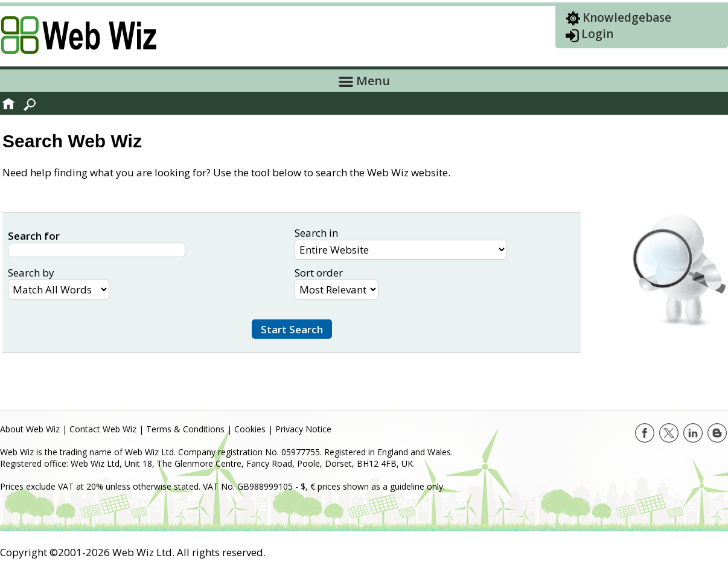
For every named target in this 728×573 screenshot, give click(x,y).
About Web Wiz (30, 429)
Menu (364, 81)
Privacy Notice (303, 429)
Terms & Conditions (185, 429)
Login (597, 34)
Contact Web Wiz (103, 429)
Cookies (250, 429)
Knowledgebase (627, 18)
